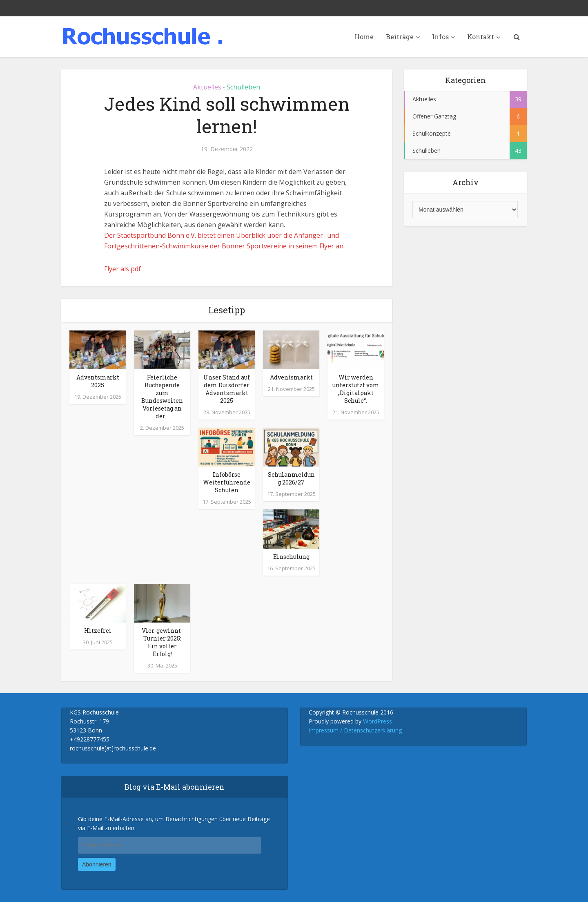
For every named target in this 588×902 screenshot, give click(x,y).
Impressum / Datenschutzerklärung (355, 730)
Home (364, 37)
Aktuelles (207, 87)
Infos (440, 37)
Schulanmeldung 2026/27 (291, 478)
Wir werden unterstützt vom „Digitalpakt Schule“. (356, 389)
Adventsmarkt (291, 377)
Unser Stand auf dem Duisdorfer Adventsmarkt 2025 (227, 389)
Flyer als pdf (122, 269)
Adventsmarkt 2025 (98, 381)
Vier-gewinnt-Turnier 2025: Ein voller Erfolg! (162, 642)
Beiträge (400, 37)
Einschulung (291, 557)
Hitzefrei (98, 631)
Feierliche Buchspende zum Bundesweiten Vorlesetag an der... (162, 397)
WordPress (378, 721)
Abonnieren (97, 864)
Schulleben (243, 87)
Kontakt (481, 37)
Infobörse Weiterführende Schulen (227, 482)
